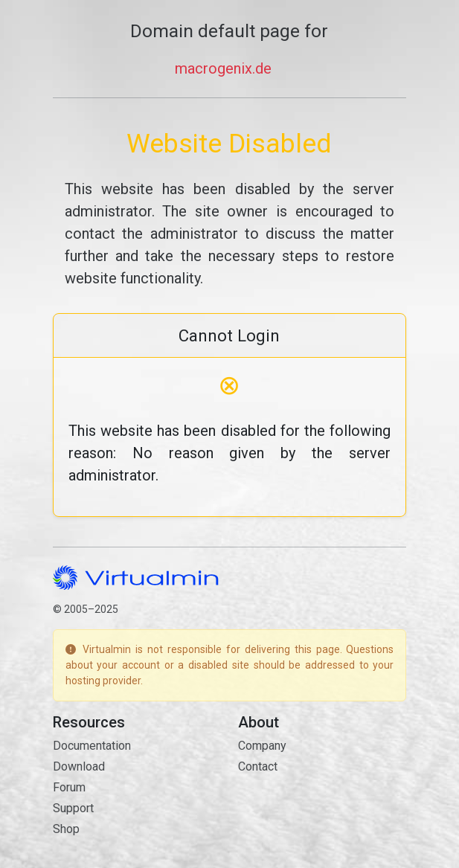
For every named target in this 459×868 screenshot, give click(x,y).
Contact (258, 766)
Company (262, 746)
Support (73, 808)
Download (79, 766)
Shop (66, 829)
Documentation (92, 746)
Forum (69, 787)
